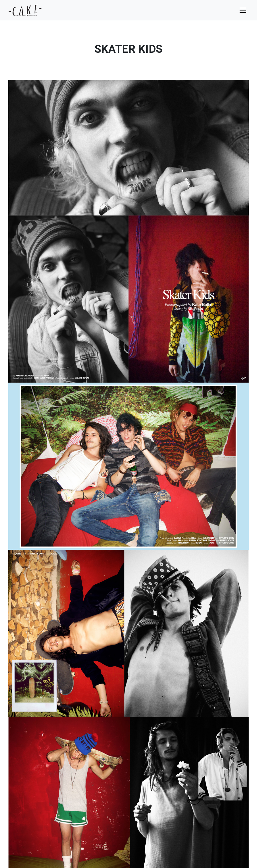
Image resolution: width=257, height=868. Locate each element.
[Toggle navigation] (243, 10)
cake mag (25, 10)
